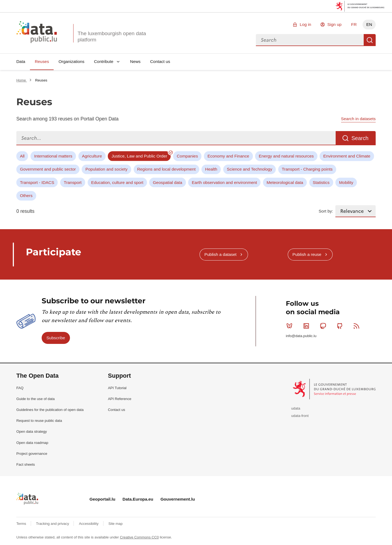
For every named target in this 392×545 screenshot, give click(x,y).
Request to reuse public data (39, 421)
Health (211, 169)
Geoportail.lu (102, 499)
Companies (187, 156)
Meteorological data (285, 182)
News (135, 61)
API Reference (120, 399)
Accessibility (89, 524)
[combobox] (310, 40)
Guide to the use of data (36, 399)
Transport (73, 182)
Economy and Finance (228, 156)
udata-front (300, 416)
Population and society (107, 169)
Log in (305, 24)
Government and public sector (48, 169)
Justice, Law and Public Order (139, 156)
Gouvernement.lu (178, 499)
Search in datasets (358, 119)
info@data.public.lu (301, 336)
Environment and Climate (347, 156)
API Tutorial (117, 388)
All (22, 156)
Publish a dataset (220, 254)
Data (21, 61)
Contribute (104, 61)
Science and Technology (249, 169)
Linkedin (307, 326)
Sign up (334, 24)
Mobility (346, 182)
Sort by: (326, 211)
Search (370, 40)
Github (341, 326)
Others (26, 196)
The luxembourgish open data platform (112, 37)
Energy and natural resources (286, 156)
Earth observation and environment (225, 182)
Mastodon (324, 326)
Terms (22, 524)
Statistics (321, 182)
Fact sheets (26, 464)
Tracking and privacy (53, 524)
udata (296, 408)
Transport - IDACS (37, 182)
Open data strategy (32, 432)
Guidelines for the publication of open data (50, 410)
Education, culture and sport (117, 182)
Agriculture (92, 156)
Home (22, 80)
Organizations (71, 61)
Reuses (42, 61)
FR (354, 24)
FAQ (20, 388)
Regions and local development (166, 169)
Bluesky (291, 326)
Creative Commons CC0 (139, 537)
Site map (115, 524)
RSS (358, 326)
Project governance (32, 454)
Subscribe (56, 338)
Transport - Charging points (307, 169)
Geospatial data (168, 182)
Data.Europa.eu (138, 499)
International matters (53, 156)
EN (369, 24)
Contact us (160, 61)
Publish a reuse (307, 254)
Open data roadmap (32, 443)
